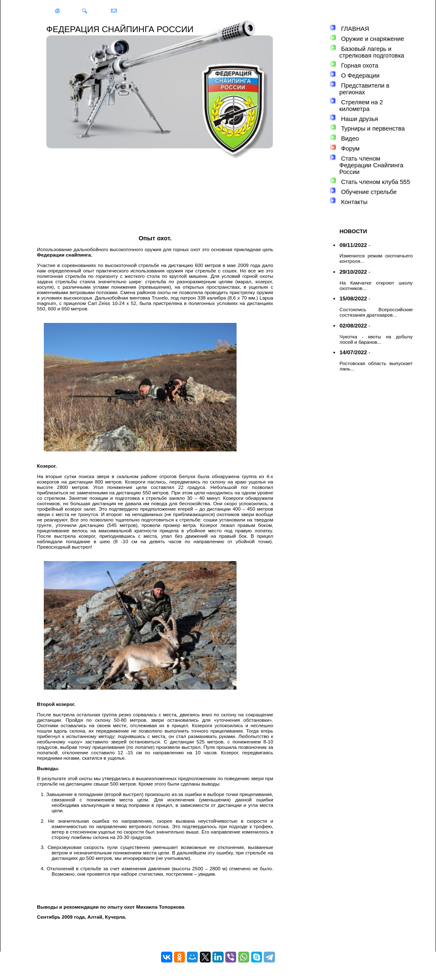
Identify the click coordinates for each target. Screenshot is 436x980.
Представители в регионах (364, 89)
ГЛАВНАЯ (355, 29)
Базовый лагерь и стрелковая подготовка (372, 52)
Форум (350, 149)
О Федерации (360, 76)
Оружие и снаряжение (372, 39)
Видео (350, 139)
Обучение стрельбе (369, 192)
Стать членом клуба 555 (375, 182)
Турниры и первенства (373, 128)
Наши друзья (359, 119)
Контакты (354, 202)
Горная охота (359, 66)
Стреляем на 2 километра (361, 106)
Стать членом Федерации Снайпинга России (371, 165)
